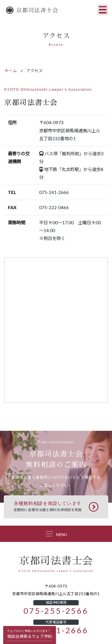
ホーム (11, 71)
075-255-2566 (56, 611)
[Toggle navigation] (103, 10)
